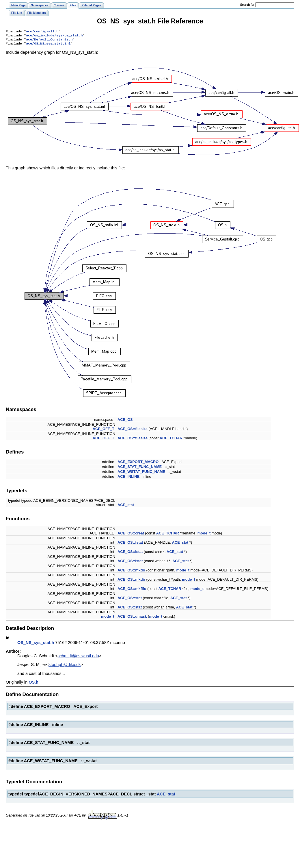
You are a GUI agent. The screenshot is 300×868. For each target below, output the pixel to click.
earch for (247, 5)
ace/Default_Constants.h (49, 41)
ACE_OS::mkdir (131, 572)
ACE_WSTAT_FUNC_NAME (141, 474)
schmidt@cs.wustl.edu (78, 658)
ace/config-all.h (42, 32)
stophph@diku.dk (65, 667)
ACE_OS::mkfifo (132, 591)
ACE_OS (125, 422)
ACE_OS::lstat (130, 554)
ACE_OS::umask (132, 619)
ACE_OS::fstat (130, 545)
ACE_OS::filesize (133, 431)
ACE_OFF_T (104, 431)
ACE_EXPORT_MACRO (138, 464)
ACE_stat (126, 507)
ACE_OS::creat (131, 535)
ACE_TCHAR (171, 440)
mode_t (204, 535)
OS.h (33, 684)
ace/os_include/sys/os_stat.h (54, 36)
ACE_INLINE (128, 479)
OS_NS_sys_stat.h (36, 645)
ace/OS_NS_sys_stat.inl (48, 46)
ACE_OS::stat (130, 600)
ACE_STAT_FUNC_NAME (140, 469)
